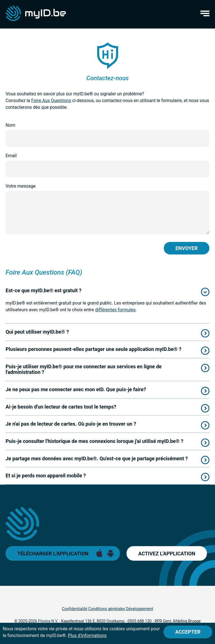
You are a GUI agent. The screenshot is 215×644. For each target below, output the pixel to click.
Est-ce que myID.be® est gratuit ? (44, 290)
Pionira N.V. (48, 621)
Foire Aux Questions (51, 101)
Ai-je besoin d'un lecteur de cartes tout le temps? (61, 407)
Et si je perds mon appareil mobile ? (46, 476)
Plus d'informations (87, 635)
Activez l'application (167, 554)
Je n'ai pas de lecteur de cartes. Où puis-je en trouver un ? (71, 424)
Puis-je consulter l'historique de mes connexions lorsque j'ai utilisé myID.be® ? (94, 441)
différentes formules (115, 310)
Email (11, 156)
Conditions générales (107, 609)
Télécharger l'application (53, 554)
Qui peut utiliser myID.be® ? (37, 332)
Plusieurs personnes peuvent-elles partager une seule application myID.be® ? (94, 349)
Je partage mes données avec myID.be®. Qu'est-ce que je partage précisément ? (97, 458)
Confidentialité (75, 609)
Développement (140, 609)
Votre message (21, 186)
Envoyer (187, 248)
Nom (10, 125)
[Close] (188, 632)
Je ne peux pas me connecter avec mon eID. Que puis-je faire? (76, 389)
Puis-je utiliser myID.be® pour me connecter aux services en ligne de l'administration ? (84, 369)
